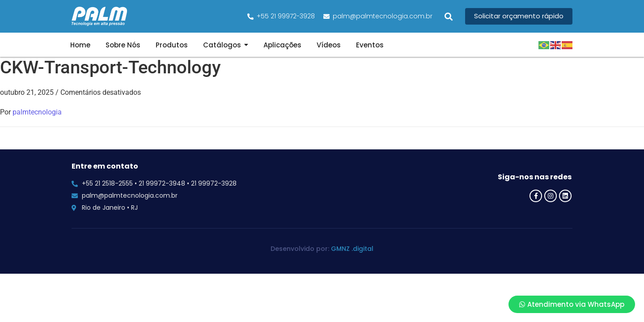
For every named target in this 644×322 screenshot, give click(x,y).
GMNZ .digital (352, 249)
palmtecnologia (37, 112)
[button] (449, 16)
